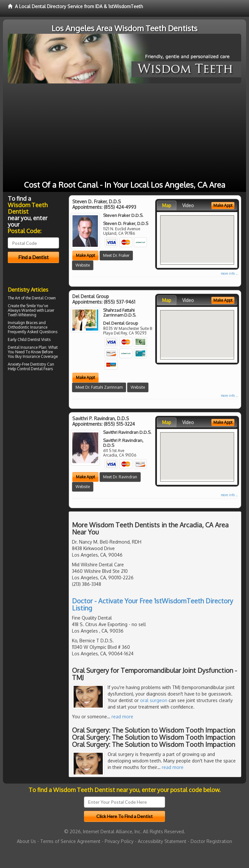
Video (188, 205)
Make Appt (85, 255)
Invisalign (16, 323)
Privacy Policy (119, 841)
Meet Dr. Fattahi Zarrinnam (99, 387)
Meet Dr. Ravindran (120, 477)
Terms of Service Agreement (70, 841)
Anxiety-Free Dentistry (27, 364)
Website (83, 265)
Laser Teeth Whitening (31, 313)
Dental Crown (44, 298)
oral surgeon (154, 700)
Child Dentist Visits (34, 340)
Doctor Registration (211, 841)
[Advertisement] (124, 132)
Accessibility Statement (162, 841)
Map (167, 205)
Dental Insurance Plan (27, 347)
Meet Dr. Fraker (116, 255)
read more (122, 717)
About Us (26, 841)
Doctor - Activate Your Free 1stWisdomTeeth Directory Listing (153, 604)
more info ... (229, 273)
